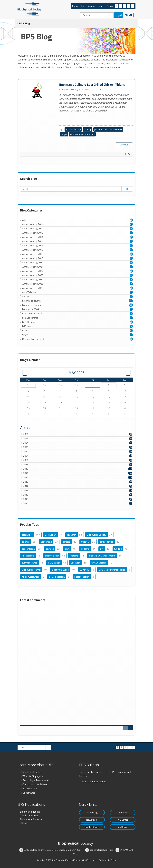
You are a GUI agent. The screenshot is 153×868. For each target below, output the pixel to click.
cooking (88, 129)
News (110, 6)
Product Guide (92, 827)
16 (131, 296)
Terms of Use (92, 860)
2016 (26, 477)
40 (131, 224)
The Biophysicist (29, 815)
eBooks (24, 823)
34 (131, 228)
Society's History (32, 772)
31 (131, 233)
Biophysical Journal (30, 812)
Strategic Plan (30, 788)
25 (131, 258)
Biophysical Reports (31, 819)
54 (131, 326)
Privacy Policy (80, 860)
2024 (26, 443)
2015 (26, 482)
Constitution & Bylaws (35, 784)
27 (131, 275)
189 (131, 305)
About (75, 6)
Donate (101, 6)
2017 (26, 473)
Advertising (92, 813)
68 (131, 309)
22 (131, 335)
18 (131, 292)
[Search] (97, 15)
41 (131, 250)
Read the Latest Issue (94, 781)
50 (131, 339)
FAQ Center (123, 820)
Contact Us (123, 813)
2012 (26, 495)
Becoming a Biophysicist (36, 780)
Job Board (123, 827)
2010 (26, 503)
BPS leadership (73, 129)
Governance (29, 793)
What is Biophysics (33, 776)
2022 (26, 451)
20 (131, 220)
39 (131, 254)
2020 (26, 460)
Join (83, 6)
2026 (26, 434)
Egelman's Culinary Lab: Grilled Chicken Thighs (37, 90)
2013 (26, 490)
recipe (64, 134)
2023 (26, 447)
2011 (26, 499)
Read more (124, 145)
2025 (26, 438)
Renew (91, 6)
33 (131, 241)
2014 (26, 486)
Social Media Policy (108, 860)
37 (131, 245)
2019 (26, 464)
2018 (26, 469)
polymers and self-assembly (108, 129)
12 (131, 318)
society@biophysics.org (101, 850)
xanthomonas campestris (82, 134)
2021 (26, 456)
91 (131, 330)
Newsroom (92, 820)
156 (131, 301)
